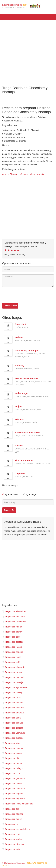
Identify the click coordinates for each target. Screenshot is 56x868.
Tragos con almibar (13, 814)
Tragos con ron (11, 824)
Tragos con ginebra (13, 728)
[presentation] (25, 295)
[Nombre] (28, 269)
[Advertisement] (28, 51)
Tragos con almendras (14, 611)
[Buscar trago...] (28, 502)
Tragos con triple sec (13, 844)
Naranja (40, 174)
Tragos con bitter (11, 758)
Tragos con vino (11, 743)
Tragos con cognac (13, 794)
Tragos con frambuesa (14, 622)
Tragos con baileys (12, 768)
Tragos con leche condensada (18, 804)
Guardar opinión (10, 306)
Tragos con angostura (14, 799)
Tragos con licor (11, 773)
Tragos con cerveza (13, 748)
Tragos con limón (12, 834)
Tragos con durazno (13, 708)
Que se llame (11, 494)
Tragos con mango (12, 627)
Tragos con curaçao (13, 738)
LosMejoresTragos (21, 6)
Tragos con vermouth (14, 733)
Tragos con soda (11, 718)
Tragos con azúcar (12, 753)
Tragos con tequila (12, 819)
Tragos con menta (12, 763)
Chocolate (15, 174)
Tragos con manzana (13, 617)
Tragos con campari (13, 677)
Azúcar (5, 174)
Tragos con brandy (12, 632)
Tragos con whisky (12, 692)
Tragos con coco (11, 637)
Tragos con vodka (12, 839)
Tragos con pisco (12, 698)
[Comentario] (28, 281)
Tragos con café (11, 662)
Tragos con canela (12, 784)
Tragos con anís (11, 849)
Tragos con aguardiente (15, 687)
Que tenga (31, 494)
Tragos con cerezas (13, 642)
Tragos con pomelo (13, 703)
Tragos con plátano (13, 723)
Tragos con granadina (14, 778)
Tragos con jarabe (12, 647)
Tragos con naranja (13, 682)
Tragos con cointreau (13, 789)
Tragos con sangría (13, 652)
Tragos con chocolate (14, 667)
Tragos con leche (12, 657)
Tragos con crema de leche (16, 829)
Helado (32, 174)
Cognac (24, 174)
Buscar (9, 510)
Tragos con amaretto (13, 713)
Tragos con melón (12, 672)
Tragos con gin (11, 809)
